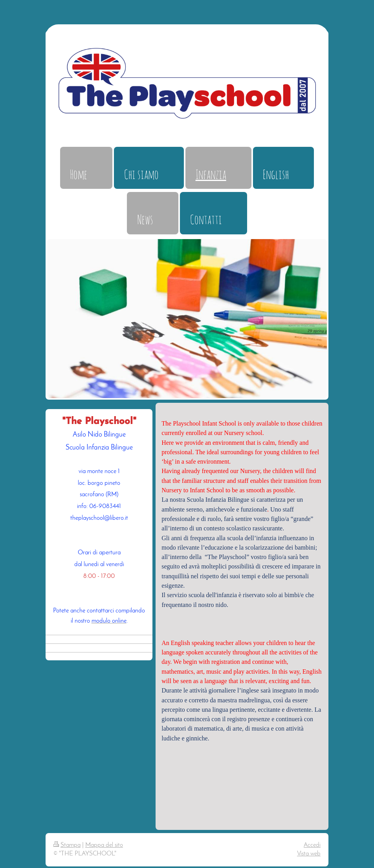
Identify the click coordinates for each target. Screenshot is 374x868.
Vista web (309, 854)
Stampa (67, 845)
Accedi (312, 845)
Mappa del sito (104, 845)
